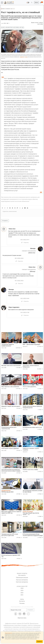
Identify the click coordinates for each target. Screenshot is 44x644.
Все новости (22, 575)
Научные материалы (22, 580)
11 (17, 368)
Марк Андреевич (14, 307)
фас (3, 28)
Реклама (22, 603)
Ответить (26, 243)
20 (17, 348)
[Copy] (22, 243)
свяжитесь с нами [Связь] (24, 57)
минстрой (9, 28)
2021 (22, 595)
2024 (22, 588)
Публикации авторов (22, 578)
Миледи (33, 248)
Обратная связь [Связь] (22, 618)
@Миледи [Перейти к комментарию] (33, 271)
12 (39, 347)
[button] (2, 3)
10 (39, 369)
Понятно (39, 641)
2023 (22, 590)
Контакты (22, 601)
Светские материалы (22, 582)
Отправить (5, 221)
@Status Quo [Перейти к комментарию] (32, 253)
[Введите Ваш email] (18, 610)
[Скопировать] (16, 261)
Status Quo (12, 229)
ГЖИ (22, 28)
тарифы (16, 28)
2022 (22, 593)
